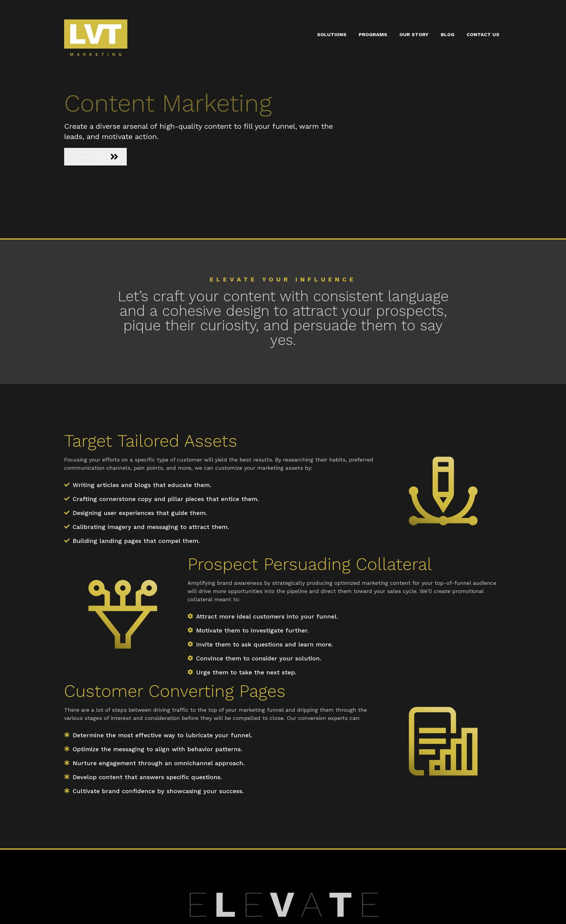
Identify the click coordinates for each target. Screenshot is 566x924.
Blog (448, 34)
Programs (373, 34)
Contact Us (483, 34)
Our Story (414, 34)
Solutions (332, 34)
